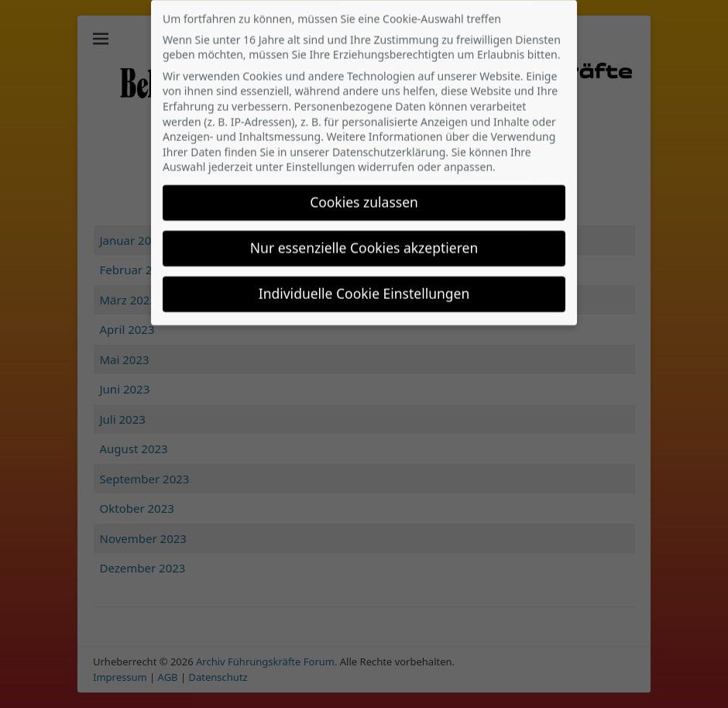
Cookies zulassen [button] (364, 187)
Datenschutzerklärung (389, 137)
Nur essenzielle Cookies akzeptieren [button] (364, 233)
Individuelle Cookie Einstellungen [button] (364, 279)
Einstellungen (320, 152)
